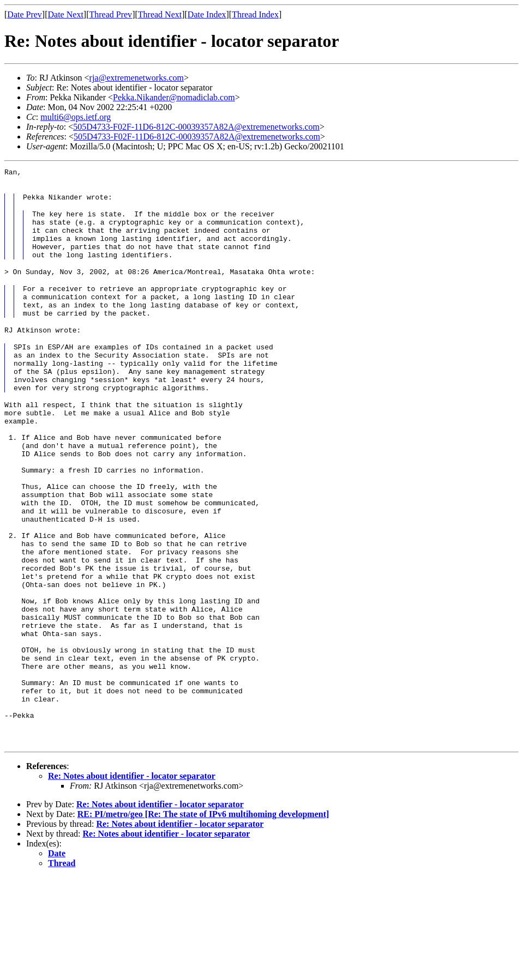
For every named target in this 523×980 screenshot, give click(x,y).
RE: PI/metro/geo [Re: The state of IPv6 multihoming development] (203, 917)
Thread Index (255, 14)
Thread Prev (110, 14)
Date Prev (25, 14)
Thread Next (160, 14)
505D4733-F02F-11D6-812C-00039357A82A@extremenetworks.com (196, 127)
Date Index (207, 14)
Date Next (66, 14)
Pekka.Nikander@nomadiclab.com (174, 97)
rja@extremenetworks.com (137, 78)
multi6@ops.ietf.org (76, 117)
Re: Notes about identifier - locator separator (132, 879)
